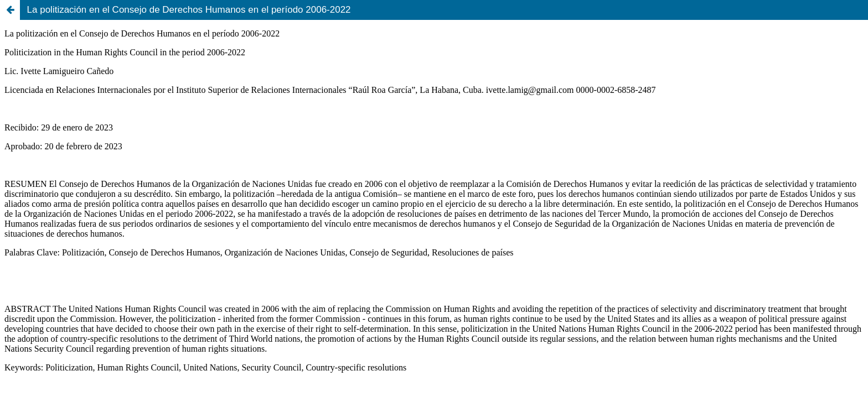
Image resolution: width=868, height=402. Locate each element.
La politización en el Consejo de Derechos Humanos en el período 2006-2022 (189, 10)
